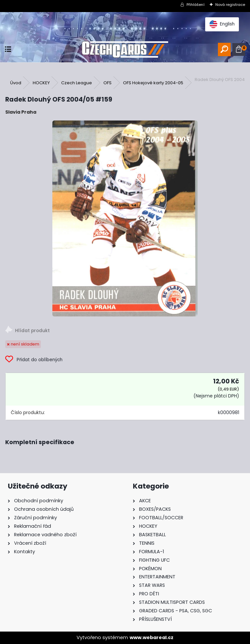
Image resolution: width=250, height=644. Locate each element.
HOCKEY (41, 83)
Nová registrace (230, 5)
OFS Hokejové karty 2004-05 (153, 83)
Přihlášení (196, 5)
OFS (107, 83)
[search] (224, 49)
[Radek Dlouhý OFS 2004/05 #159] (125, 218)
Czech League (77, 83)
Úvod (16, 83)
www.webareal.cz (152, 637)
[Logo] (125, 49)
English (222, 24)
